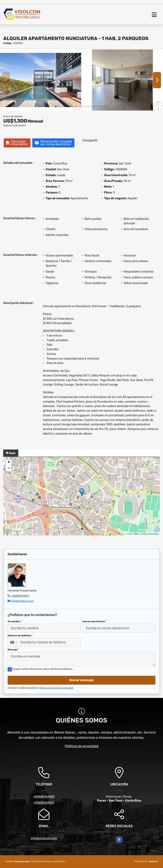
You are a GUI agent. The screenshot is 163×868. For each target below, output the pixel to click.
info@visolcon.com (22, 601)
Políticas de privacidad (81, 746)
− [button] (9, 468)
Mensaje (13, 649)
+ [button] (9, 462)
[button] (56, 106)
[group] (41, 80)
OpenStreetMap (151, 534)
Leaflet (129, 534)
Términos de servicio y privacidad (56, 688)
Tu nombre (15, 621)
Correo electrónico (95, 621)
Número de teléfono (20, 635)
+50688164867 (20, 596)
